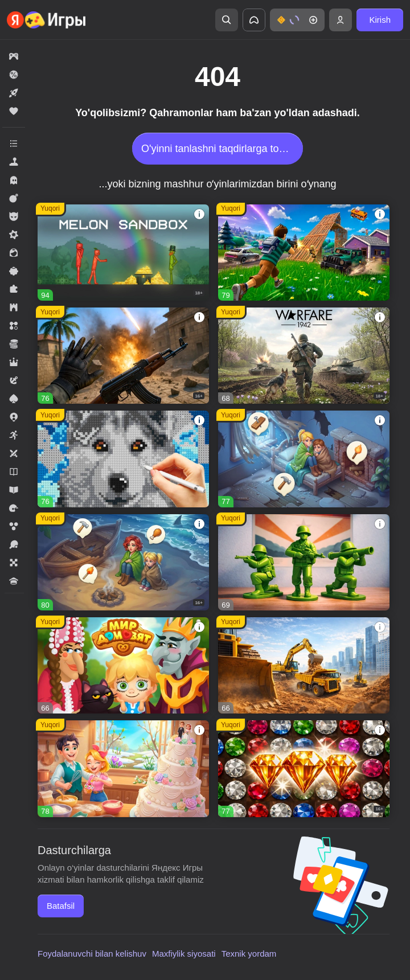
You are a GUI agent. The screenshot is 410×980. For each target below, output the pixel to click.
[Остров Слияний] (123, 562)
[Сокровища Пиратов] (304, 768)
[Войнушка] (304, 562)
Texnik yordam (249, 954)
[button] (297, 20)
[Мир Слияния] (304, 459)
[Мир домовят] (123, 665)
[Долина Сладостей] (123, 768)
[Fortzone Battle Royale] (304, 253)
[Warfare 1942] (304, 356)
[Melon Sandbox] (123, 253)
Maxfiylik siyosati (184, 954)
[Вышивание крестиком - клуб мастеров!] (123, 459)
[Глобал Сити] (304, 665)
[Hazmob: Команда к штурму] (123, 356)
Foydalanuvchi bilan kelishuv (92, 954)
